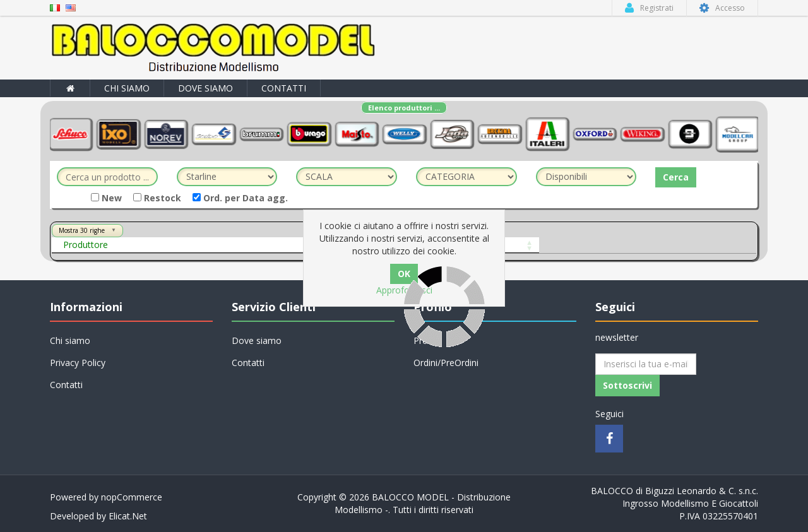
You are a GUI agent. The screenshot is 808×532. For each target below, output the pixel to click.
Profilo (427, 340)
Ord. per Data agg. (240, 198)
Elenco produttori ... (404, 108)
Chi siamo (127, 88)
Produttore (86, 245)
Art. (258, 245)
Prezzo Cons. (525, 245)
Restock (157, 198)
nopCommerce (132, 497)
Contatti (284, 88)
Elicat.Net (128, 516)
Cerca (676, 177)
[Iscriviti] (646, 364)
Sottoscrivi (627, 385)
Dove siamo (205, 88)
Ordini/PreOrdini (446, 363)
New (106, 198)
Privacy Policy (78, 363)
